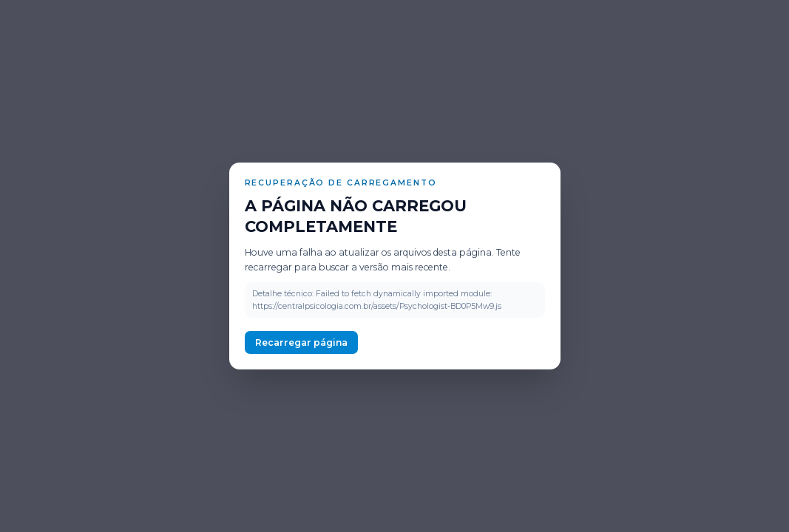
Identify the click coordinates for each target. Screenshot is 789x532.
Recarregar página (301, 342)
